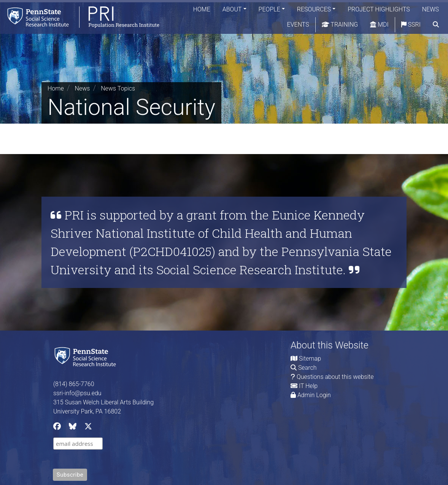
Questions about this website (335, 377)
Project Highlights (379, 9)
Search (307, 368)
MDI (379, 25)
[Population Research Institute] (80, 17)
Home (202, 9)
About (232, 9)
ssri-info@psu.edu (77, 393)
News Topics (118, 88)
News (431, 9)
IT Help (308, 386)
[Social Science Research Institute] (87, 356)
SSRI (411, 25)
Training (340, 25)
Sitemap (310, 359)
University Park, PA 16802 (87, 411)
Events (298, 25)
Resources (314, 9)
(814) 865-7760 (74, 384)
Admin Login (314, 395)
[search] (436, 25)
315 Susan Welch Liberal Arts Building (103, 402)
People (269, 9)
